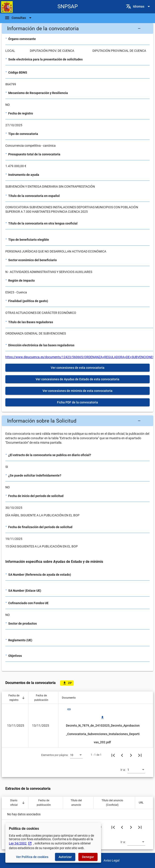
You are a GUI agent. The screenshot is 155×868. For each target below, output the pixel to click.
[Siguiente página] (131, 755)
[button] (77, 28)
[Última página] (140, 755)
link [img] (69, 709)
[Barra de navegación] (19, 18)
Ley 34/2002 (20, 843)
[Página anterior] (122, 755)
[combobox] (76, 755)
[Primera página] (113, 755)
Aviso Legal (111, 860)
